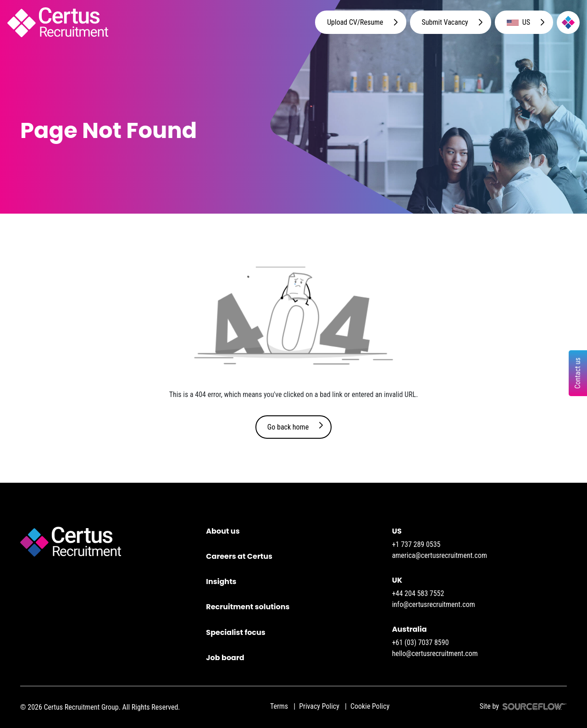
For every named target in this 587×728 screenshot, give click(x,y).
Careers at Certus (239, 556)
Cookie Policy (370, 706)
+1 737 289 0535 (416, 544)
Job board (225, 658)
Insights (221, 582)
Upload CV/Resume (355, 22)
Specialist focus (235, 632)
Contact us (578, 373)
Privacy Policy (319, 706)
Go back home (288, 427)
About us (223, 531)
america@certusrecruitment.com (440, 555)
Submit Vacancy (445, 22)
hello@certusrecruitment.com (435, 654)
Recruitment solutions (248, 607)
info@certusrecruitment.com (434, 604)
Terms (279, 706)
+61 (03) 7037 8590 (421, 643)
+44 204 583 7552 (418, 593)
